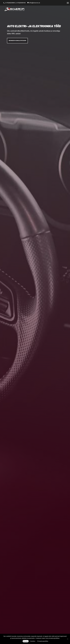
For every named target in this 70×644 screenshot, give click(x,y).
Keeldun (33, 641)
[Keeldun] (67, 639)
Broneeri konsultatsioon (17, 41)
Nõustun (26, 641)
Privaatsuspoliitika (43, 641)
